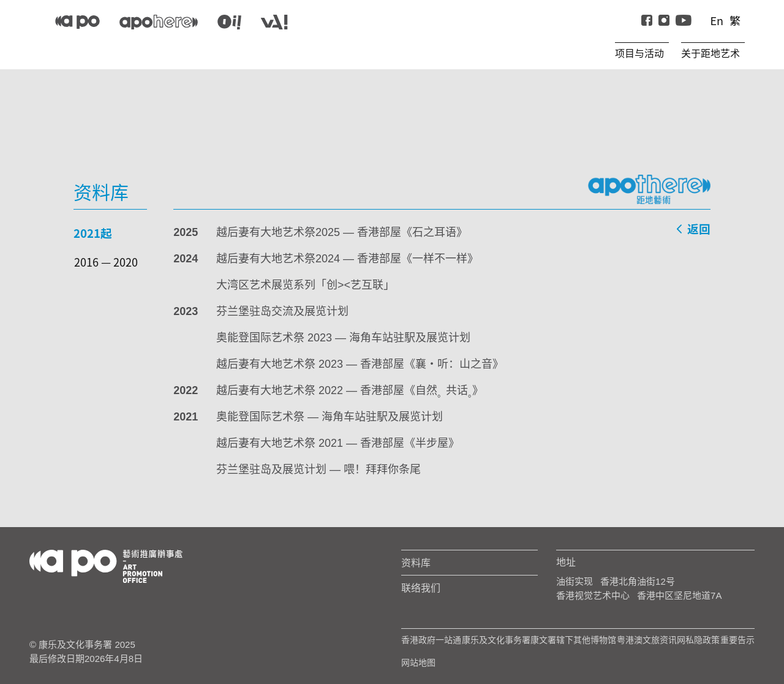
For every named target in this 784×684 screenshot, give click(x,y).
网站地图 (418, 663)
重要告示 (737, 640)
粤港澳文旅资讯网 (651, 640)
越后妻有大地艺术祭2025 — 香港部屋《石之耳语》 (342, 232)
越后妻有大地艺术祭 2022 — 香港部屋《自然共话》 (350, 390)
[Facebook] (647, 20)
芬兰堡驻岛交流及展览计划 (282, 311)
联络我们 (421, 588)
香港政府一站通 (431, 640)
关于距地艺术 (710, 53)
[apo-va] (274, 22)
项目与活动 (639, 53)
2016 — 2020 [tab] (106, 262)
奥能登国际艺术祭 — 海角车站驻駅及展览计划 (330, 417)
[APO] (77, 22)
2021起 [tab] (93, 233)
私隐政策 (703, 640)
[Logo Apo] (106, 565)
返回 (692, 230)
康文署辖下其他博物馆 (573, 640)
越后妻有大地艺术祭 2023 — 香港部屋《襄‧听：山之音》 (360, 364)
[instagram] (664, 20)
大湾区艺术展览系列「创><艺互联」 (305, 285)
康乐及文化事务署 (496, 640)
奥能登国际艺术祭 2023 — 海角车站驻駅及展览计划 (343, 338)
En (717, 20)
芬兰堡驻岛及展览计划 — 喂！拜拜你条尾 (318, 469)
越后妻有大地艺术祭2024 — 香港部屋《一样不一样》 (347, 259)
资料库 (416, 563)
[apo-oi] (229, 22)
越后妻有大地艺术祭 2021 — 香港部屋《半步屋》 (338, 443)
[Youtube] (684, 20)
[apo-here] (159, 22)
